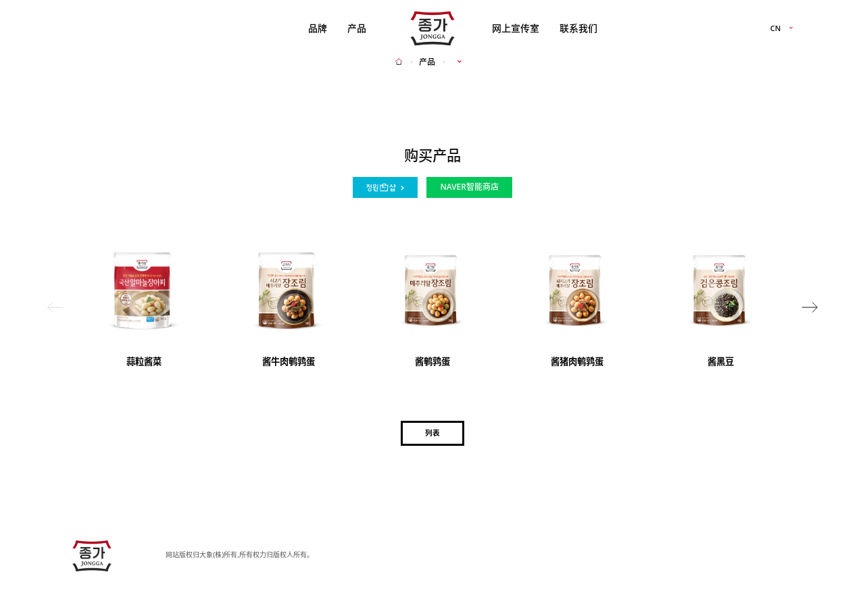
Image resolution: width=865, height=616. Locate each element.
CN (776, 29)
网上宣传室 (516, 28)
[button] (810, 307)
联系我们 (578, 28)
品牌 (318, 28)
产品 (357, 28)
